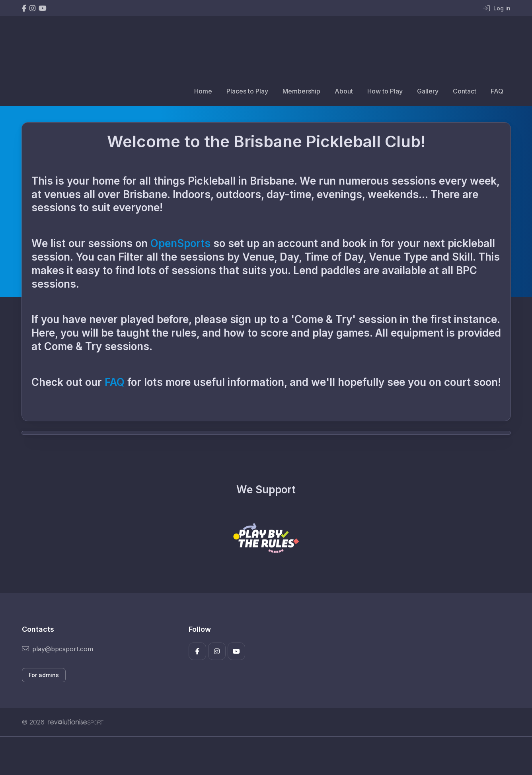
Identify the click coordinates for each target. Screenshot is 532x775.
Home (203, 91)
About (344, 91)
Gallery (428, 91)
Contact (465, 91)
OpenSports (180, 243)
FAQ (497, 91)
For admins (44, 675)
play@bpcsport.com (57, 649)
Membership (301, 91)
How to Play (385, 91)
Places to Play (247, 91)
